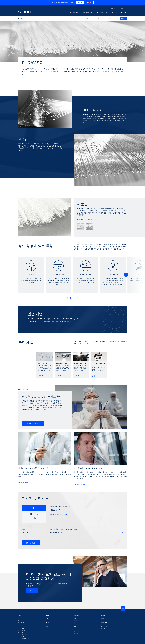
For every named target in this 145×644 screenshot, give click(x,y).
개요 (80, 19)
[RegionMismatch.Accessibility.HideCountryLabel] (142, 3)
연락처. (32, 591)
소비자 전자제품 (22, 625)
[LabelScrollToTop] (123, 608)
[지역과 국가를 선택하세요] (123, 8)
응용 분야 (87, 19)
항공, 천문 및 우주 (23, 623)
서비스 (48, 628)
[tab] (71, 298)
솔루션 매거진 (99, 13)
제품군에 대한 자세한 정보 (87, 220)
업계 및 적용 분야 (75, 13)
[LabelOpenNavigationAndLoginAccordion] (126, 13)
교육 (47, 630)
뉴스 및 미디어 (115, 8)
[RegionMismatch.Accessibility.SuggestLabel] (80, 3)
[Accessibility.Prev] (67, 298)
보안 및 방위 (21, 636)
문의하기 (123, 19)
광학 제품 (21, 632)
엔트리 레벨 (76, 632)
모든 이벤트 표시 (31, 543)
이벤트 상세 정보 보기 (59, 514)
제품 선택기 (49, 619)
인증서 (75, 623)
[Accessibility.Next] (78, 298)
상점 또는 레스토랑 (23, 634)
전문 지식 (48, 626)
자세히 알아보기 (25, 482)
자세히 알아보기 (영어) (33, 423)
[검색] (122, 13)
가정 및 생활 (21, 629)
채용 (107, 13)
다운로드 (111, 19)
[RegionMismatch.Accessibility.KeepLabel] (90, 3)
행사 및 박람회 (105, 626)
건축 (19, 619)
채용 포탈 (76, 634)
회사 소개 (114, 13)
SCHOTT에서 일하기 (79, 630)
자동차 (20, 621)
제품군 (104, 19)
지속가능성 (76, 621)
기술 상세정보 (96, 19)
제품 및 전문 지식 (87, 13)
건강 (19, 627)
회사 (75, 619)
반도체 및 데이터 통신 (24, 638)
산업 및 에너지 (22, 630)
